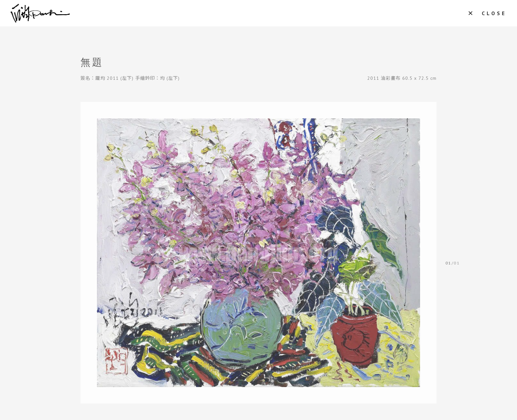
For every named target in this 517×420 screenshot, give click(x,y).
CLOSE (494, 13)
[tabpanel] (258, 253)
